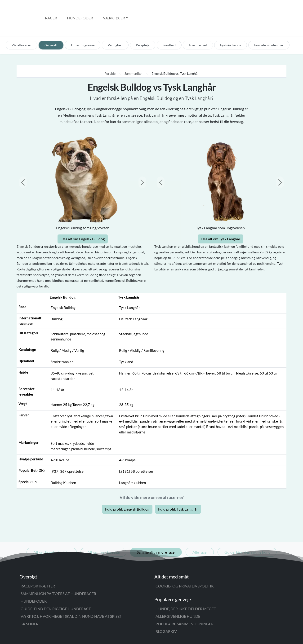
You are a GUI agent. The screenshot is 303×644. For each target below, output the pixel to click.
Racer (51, 8)
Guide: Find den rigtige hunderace (56, 589)
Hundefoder (80, 8)
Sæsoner (29, 604)
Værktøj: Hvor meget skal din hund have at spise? (71, 596)
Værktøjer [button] (114, 8)
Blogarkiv (166, 611)
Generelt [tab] (51, 25)
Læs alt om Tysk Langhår (221, 219)
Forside (110, 54)
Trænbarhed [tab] (198, 25)
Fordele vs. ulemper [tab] (269, 25)
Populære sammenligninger (185, 604)
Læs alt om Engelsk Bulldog (83, 219)
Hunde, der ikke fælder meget (186, 589)
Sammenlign (134, 54)
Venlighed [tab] (115, 25)
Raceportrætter (38, 566)
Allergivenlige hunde (178, 596)
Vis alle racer (21, 25)
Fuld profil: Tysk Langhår (178, 489)
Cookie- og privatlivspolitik (185, 566)
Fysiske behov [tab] (231, 25)
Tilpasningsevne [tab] (82, 25)
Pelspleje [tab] (143, 25)
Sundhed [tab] (169, 25)
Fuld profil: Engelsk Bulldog (127, 489)
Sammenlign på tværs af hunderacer (58, 573)
